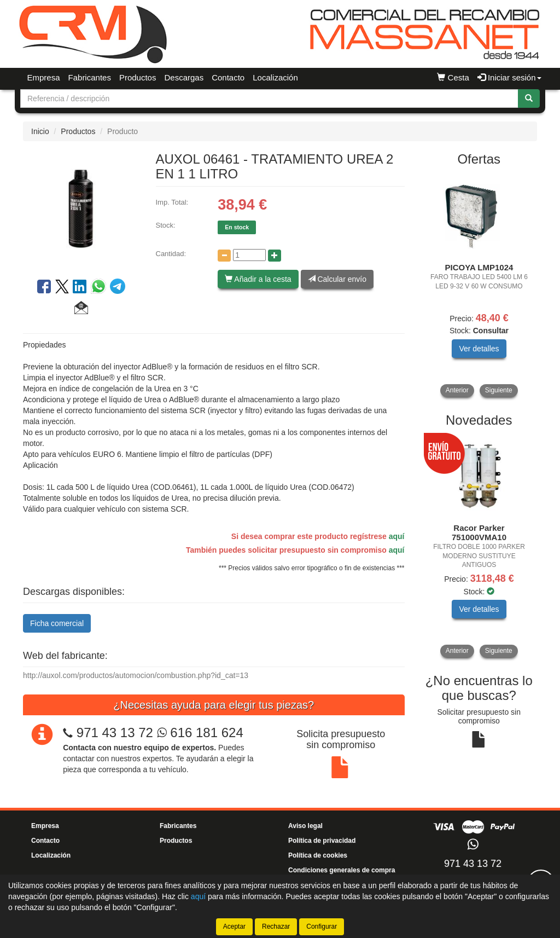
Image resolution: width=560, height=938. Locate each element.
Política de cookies (318, 855)
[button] (81, 309)
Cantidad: (171, 254)
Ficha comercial (57, 623)
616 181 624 (200, 733)
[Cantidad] (249, 255)
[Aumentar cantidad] (275, 256)
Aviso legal (305, 826)
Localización (275, 77)
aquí (397, 536)
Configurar (322, 927)
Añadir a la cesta (258, 279)
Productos (138, 77)
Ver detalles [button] (479, 349)
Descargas (184, 77)
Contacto (228, 77)
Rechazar (276, 927)
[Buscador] (269, 99)
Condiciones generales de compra (342, 870)
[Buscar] (529, 99)
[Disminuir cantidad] (224, 256)
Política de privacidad (322, 841)
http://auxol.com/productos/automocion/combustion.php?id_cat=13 (136, 675)
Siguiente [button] (499, 390)
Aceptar (234, 927)
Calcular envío (337, 279)
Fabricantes (90, 77)
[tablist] (479, 286)
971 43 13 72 (115, 733)
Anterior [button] (457, 390)
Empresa (44, 77)
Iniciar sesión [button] (509, 77)
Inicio (40, 131)
